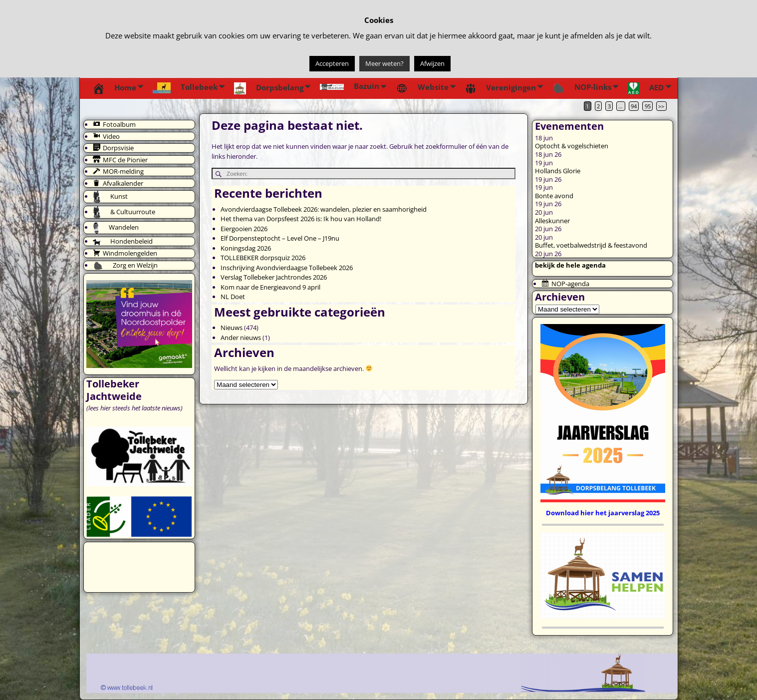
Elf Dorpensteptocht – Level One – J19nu (280, 238)
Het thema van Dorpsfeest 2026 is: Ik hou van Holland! (301, 219)
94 (634, 106)
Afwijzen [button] (432, 63)
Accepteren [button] (332, 63)
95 (648, 106)
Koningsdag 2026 (246, 248)
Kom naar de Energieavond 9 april (270, 287)
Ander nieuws (241, 338)
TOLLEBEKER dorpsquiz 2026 (263, 258)
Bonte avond (554, 196)
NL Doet (233, 297)
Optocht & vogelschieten (572, 146)
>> (661, 106)
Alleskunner (552, 221)
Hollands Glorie (558, 171)
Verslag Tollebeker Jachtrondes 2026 (274, 277)
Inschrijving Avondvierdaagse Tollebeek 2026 (287, 268)
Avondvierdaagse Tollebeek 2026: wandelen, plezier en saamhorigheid (324, 209)
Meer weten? (384, 63)
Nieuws (232, 328)
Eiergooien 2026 (244, 229)
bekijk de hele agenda (570, 265)
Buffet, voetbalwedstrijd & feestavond (591, 245)
